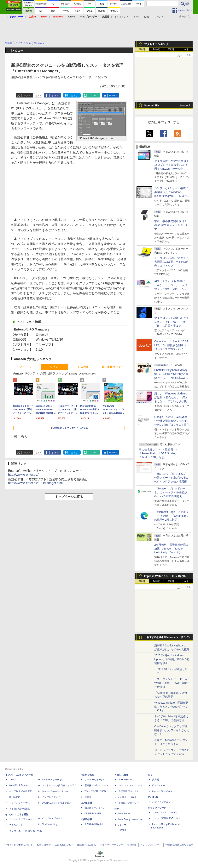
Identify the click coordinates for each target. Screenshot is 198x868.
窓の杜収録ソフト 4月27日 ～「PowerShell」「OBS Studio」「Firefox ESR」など (159, 453)
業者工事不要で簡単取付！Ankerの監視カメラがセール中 (171, 225)
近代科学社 (86, 819)
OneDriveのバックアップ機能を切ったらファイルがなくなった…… (172, 730)
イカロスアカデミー (129, 803)
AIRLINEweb (125, 780)
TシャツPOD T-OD (95, 791)
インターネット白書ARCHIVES (25, 831)
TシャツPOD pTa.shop (165, 813)
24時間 (156, 49)
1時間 (142, 49)
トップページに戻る (69, 497)
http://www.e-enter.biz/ (23, 475)
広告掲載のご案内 (64, 845)
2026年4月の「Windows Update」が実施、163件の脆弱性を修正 (172, 659)
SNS (136, 17)
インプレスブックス (52, 818)
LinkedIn (113, 96)
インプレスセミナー (52, 797)
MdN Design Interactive (130, 819)
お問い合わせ (44, 845)
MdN (117, 809)
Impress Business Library (55, 791)
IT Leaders (15, 797)
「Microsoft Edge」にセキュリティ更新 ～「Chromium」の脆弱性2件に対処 (172, 516)
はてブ (75, 96)
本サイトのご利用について (19, 845)
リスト (38, 96)
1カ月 (186, 49)
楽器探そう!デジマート (96, 785)
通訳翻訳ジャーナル (129, 791)
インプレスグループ (151, 845)
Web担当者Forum (18, 785)
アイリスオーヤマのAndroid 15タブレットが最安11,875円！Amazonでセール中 (171, 165)
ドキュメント (122, 17)
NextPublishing (50, 824)
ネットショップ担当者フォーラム (59, 785)
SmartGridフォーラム (53, 780)
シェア (55, 96)
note (94, 96)
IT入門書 (84, 367)
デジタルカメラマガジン (22, 819)
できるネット (16, 825)
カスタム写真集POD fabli (166, 818)
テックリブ (120, 825)
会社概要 (132, 845)
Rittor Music (87, 775)
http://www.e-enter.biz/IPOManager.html (35, 483)
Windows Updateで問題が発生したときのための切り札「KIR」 (171, 707)
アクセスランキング (156, 44)
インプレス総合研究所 (21, 791)
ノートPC (25, 367)
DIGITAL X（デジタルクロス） (58, 803)
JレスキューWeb (127, 797)
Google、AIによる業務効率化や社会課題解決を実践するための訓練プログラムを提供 (172, 421)
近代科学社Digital (93, 824)
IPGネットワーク (157, 808)
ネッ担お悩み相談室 (20, 809)
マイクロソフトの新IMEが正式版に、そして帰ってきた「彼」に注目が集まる (172, 322)
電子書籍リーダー (113, 367)
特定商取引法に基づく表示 (179, 845)
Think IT (13, 780)
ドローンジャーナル (20, 803)
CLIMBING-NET (93, 814)
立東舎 (88, 797)
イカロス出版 (121, 775)
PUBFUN (153, 797)
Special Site (152, 105)
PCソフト (54, 367)
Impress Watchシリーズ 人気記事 (165, 576)
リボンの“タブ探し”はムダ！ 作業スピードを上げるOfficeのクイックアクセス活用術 (171, 478)
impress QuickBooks (163, 791)
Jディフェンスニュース (131, 785)
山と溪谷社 (86, 803)
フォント (159, 17)
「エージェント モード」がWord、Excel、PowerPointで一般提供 (172, 683)
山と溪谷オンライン (95, 808)
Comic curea (159, 785)
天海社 (156, 780)
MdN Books (124, 814)
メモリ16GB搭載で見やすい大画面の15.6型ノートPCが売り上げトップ (171, 262)
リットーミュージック (96, 780)
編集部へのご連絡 (87, 845)
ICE (150, 775)
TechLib (122, 830)
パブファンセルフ (161, 802)
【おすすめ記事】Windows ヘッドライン (167, 637)
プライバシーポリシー (112, 845)
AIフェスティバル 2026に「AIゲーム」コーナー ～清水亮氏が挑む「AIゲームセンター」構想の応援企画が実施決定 (172, 289)
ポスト (27, 96)
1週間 (171, 49)
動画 (147, 17)
